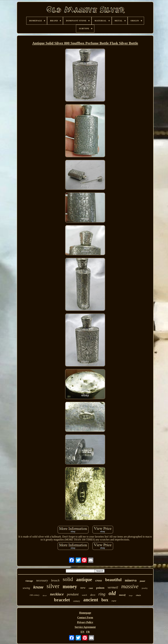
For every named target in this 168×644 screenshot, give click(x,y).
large (131, 595)
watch (84, 595)
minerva (131, 580)
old (112, 593)
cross (99, 580)
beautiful (113, 580)
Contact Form (85, 617)
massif (122, 595)
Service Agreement (85, 627)
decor (45, 595)
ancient (91, 600)
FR (88, 632)
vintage (29, 581)
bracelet (62, 600)
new (83, 588)
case (91, 588)
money (70, 586)
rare (114, 601)
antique (84, 579)
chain (138, 596)
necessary (42, 580)
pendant (73, 594)
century (77, 601)
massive (130, 586)
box (105, 600)
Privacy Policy (85, 622)
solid (68, 579)
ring (102, 594)
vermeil (113, 587)
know (38, 587)
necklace (57, 594)
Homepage (85, 613)
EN (82, 632)
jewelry (145, 588)
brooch (55, 580)
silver (53, 586)
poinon (100, 588)
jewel (142, 581)
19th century (34, 595)
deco (93, 595)
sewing (26, 588)
